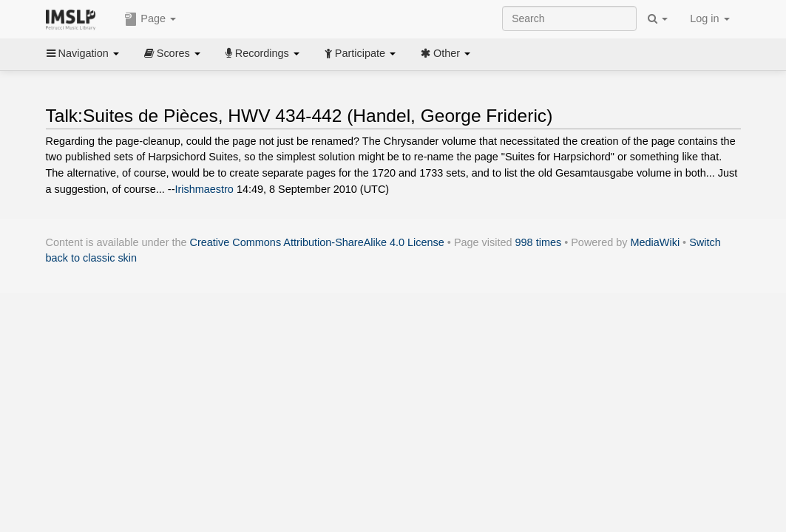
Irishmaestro (204, 189)
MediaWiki (655, 242)
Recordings (262, 53)
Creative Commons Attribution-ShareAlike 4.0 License (317, 242)
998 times (539, 242)
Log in (709, 18)
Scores (172, 53)
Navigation (83, 53)
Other (445, 53)
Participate (360, 53)
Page (150, 19)
